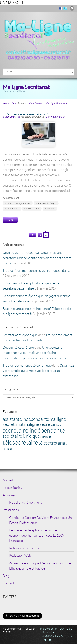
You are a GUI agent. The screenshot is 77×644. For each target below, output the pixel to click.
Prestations (11, 510)
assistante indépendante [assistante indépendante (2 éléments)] (26, 419)
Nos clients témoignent (26, 502)
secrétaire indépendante (18, 203)
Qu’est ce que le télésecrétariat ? (25, 114)
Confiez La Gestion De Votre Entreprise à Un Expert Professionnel (41, 520)
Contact (8, 583)
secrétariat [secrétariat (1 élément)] (46, 437)
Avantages (10, 495)
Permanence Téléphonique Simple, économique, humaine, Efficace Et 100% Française (37, 535)
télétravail (50, 209)
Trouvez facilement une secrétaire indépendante (37, 270)
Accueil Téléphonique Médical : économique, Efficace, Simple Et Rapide (40, 566)
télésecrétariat (32, 209)
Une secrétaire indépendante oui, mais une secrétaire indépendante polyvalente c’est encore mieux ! (37, 258)
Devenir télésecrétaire (18, 347)
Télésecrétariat (11, 198)
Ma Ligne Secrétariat (32, 117)
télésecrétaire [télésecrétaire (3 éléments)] (20, 442)
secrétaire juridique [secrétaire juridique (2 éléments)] (21, 436)
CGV (62, 629)
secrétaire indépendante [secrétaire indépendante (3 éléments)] (34, 430)
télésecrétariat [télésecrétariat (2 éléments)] (53, 443)
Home (21, 103)
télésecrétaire (12, 209)
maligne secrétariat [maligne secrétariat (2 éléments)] (43, 424)
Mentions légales (49, 629)
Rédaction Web (20, 555)
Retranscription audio (25, 548)
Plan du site (48, 632)
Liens (69, 629)
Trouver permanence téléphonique (27, 365)
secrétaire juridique (46, 203)
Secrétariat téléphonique (20, 335)
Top (49, 640)
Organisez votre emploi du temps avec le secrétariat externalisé (38, 371)
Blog (6, 576)
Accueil (8, 480)
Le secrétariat (12, 487)
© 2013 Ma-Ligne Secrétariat (57, 636)
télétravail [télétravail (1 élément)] (8, 449)
